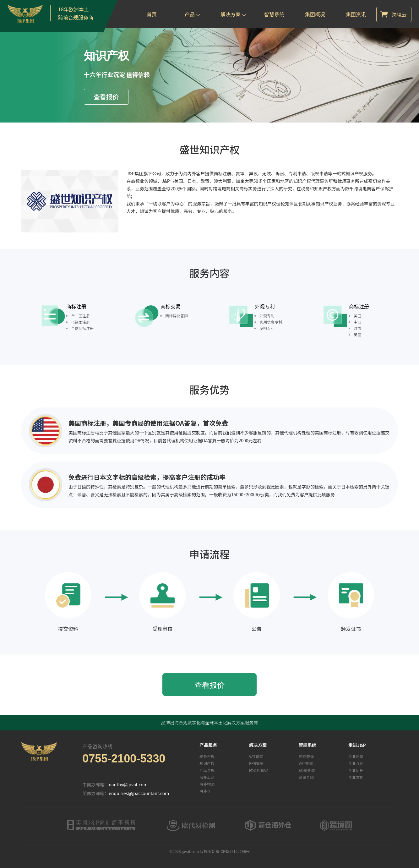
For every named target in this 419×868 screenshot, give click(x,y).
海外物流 (207, 784)
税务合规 (207, 756)
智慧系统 (274, 14)
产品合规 (207, 770)
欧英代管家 (258, 770)
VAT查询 (306, 763)
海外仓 (205, 791)
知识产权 (207, 763)
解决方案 (233, 14)
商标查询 (306, 756)
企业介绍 (356, 763)
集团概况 (315, 14)
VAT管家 (256, 756)
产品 (193, 14)
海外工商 (207, 777)
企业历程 (356, 770)
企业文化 (356, 777)
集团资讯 (356, 14)
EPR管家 (256, 763)
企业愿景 (356, 756)
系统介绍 (306, 777)
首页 (152, 14)
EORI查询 (307, 770)
